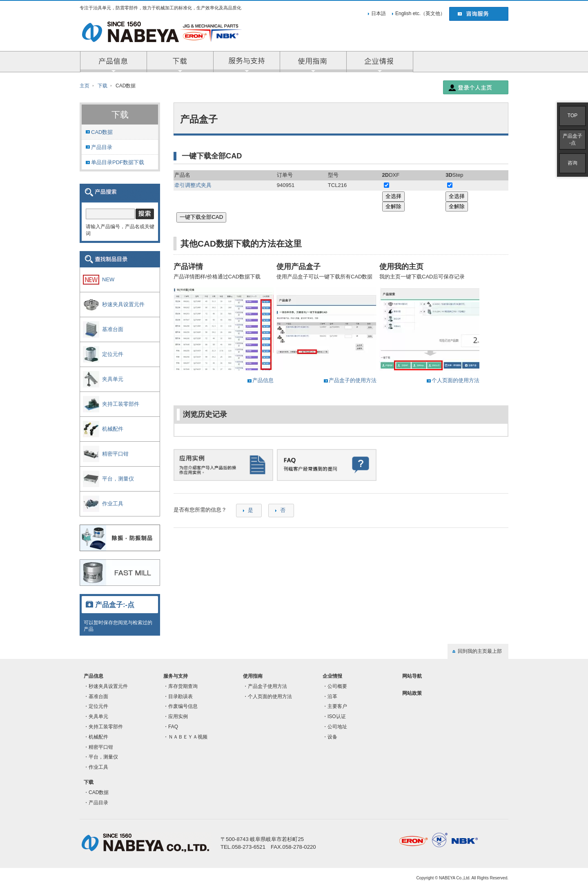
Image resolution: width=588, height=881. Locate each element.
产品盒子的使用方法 (353, 380)
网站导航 (412, 676)
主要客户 (337, 706)
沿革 (332, 696)
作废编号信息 (183, 706)
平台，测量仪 (103, 757)
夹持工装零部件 (106, 727)
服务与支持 (247, 62)
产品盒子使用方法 (267, 686)
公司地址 (337, 727)
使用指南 (253, 676)
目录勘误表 (180, 696)
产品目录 (102, 147)
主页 (85, 86)
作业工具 (98, 767)
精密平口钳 (101, 747)
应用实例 (178, 716)
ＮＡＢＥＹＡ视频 (188, 737)
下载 (102, 86)
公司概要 (337, 686)
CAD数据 (102, 132)
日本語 (379, 13)
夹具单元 (98, 716)
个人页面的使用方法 (455, 380)
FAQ (173, 727)
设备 (332, 737)
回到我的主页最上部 (480, 651)
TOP (572, 116)
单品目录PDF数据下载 (118, 162)
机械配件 (98, 737)
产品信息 (114, 62)
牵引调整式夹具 (193, 185)
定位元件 (98, 706)
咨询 (572, 163)
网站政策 (412, 693)
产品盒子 (572, 139)
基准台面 (98, 696)
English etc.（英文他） (420, 13)
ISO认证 (337, 716)
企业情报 (380, 62)
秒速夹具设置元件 (108, 686)
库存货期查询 (183, 686)
